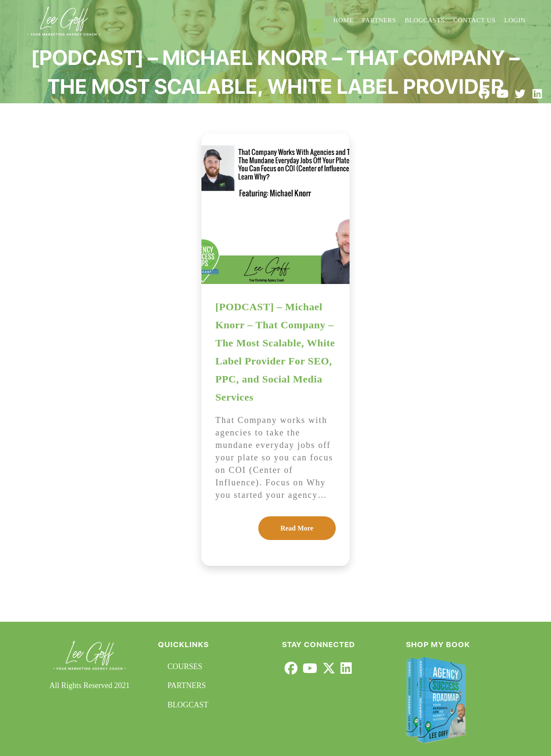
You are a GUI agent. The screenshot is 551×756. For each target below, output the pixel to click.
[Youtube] (310, 669)
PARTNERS (187, 685)
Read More (297, 528)
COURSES (185, 667)
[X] (329, 669)
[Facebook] (291, 669)
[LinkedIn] (346, 669)
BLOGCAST (188, 705)
